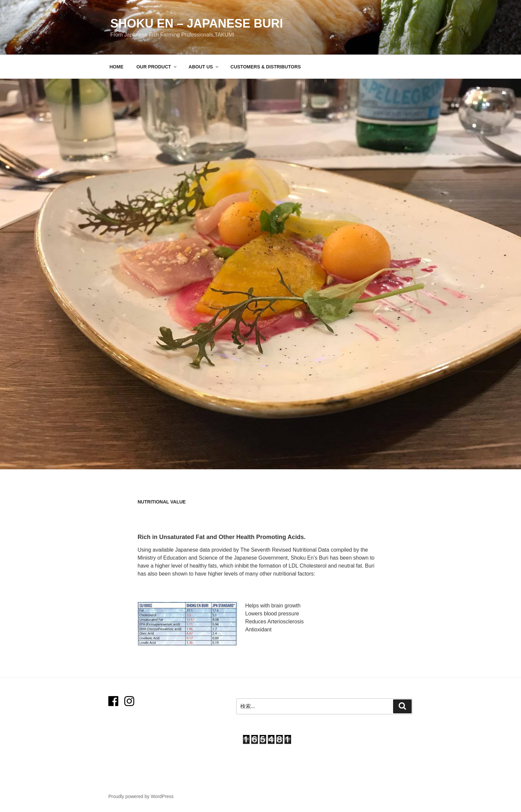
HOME (117, 67)
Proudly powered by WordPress (141, 796)
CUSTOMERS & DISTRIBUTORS (266, 67)
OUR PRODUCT (157, 67)
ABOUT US (204, 67)
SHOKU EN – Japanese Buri (197, 23)
